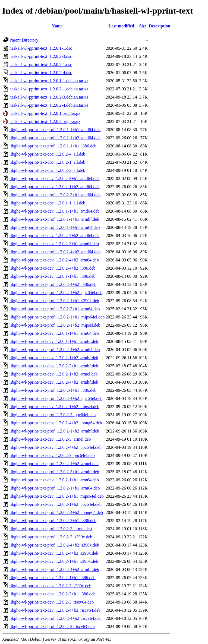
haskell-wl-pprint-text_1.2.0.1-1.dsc (41, 48)
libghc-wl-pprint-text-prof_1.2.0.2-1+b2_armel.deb (54, 464)
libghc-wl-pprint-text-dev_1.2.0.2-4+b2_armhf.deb (54, 382)
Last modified (122, 26)
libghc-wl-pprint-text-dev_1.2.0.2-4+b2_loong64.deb (56, 423)
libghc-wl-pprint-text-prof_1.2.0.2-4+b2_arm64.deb (55, 350)
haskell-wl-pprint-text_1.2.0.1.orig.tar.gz (45, 113)
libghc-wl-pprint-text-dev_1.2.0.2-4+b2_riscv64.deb (55, 610)
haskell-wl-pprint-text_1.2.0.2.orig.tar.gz (45, 121)
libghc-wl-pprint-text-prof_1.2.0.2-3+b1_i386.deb (53, 521)
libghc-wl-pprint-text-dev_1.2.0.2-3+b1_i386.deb (53, 594)
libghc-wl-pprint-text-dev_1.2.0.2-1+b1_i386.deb (53, 578)
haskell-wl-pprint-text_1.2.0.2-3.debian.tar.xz (49, 97)
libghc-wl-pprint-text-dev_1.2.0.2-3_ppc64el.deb (52, 455)
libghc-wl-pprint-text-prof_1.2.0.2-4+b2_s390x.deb (54, 545)
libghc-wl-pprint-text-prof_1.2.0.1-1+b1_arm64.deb (55, 227)
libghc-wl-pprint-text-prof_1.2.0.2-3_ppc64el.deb (53, 415)
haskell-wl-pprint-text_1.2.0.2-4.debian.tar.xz (49, 105)
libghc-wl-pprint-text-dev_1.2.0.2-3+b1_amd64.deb (55, 179)
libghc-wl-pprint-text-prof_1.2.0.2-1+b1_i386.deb (53, 390)
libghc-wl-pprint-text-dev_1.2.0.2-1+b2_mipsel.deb (54, 407)
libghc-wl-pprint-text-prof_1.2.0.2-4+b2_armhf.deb (54, 569)
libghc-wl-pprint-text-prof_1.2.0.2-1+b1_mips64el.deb (57, 317)
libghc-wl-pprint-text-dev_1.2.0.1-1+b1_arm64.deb (54, 333)
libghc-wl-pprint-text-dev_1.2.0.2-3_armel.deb (50, 439)
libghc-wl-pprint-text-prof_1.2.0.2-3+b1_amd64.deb (55, 195)
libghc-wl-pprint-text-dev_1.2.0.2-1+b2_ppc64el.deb (56, 504)
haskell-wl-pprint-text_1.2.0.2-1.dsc (41, 64)
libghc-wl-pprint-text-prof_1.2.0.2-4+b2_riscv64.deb (56, 618)
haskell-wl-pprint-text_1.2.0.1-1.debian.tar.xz (49, 81)
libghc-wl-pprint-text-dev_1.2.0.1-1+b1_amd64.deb (55, 211)
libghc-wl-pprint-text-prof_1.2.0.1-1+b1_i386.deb (53, 146)
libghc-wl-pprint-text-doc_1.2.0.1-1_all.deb (47, 203)
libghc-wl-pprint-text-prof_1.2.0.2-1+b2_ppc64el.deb (56, 293)
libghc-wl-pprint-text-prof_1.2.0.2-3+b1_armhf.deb (54, 472)
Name (57, 26)
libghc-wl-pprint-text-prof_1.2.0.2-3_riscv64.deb (52, 626)
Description (160, 26)
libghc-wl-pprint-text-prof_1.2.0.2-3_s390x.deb (51, 537)
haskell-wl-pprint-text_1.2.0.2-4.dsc (41, 73)
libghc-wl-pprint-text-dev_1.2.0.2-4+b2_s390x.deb (54, 553)
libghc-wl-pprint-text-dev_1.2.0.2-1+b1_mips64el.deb (57, 496)
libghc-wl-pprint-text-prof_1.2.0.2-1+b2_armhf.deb (54, 431)
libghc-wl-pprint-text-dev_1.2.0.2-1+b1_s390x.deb (54, 561)
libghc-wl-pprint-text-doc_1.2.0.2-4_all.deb (47, 154)
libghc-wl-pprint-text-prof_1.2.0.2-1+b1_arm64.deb (55, 488)
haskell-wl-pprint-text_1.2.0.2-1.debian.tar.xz (49, 89)
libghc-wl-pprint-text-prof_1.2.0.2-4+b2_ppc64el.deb (56, 398)
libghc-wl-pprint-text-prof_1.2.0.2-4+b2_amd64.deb (55, 252)
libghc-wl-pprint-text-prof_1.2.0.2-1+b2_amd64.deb (55, 138)
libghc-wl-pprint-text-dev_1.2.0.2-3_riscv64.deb (52, 602)
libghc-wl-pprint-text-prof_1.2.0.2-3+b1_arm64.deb (55, 309)
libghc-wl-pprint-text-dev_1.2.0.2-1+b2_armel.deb (54, 374)
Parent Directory (24, 40)
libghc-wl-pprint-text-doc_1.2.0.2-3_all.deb (47, 170)
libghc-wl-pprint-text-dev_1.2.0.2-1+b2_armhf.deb (54, 358)
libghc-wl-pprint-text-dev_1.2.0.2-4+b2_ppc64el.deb (56, 447)
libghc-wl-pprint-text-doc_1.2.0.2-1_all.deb (47, 162)
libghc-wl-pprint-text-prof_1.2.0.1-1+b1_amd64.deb (55, 130)
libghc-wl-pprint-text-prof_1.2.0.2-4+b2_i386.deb (53, 284)
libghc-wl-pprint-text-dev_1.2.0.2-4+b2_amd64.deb (55, 236)
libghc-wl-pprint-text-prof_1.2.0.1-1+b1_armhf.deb (54, 219)
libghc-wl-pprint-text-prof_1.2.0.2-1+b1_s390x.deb (54, 301)
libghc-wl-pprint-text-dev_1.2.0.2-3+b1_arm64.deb (54, 244)
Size (143, 26)
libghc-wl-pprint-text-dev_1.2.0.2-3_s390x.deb (50, 586)
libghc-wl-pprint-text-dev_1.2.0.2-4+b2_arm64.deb (54, 260)
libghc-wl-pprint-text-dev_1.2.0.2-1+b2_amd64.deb (55, 187)
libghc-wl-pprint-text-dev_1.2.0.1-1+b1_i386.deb (53, 276)
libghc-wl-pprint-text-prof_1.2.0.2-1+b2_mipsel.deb (55, 325)
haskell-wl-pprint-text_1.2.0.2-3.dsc (41, 56)
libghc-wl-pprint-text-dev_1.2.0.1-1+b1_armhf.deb (54, 341)
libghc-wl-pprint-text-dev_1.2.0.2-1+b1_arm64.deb (54, 480)
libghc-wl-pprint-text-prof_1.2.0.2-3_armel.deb (51, 529)
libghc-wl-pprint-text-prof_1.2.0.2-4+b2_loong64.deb (56, 512)
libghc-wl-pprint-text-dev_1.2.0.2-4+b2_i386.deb (53, 268)
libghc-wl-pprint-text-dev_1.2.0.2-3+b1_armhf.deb (54, 366)
